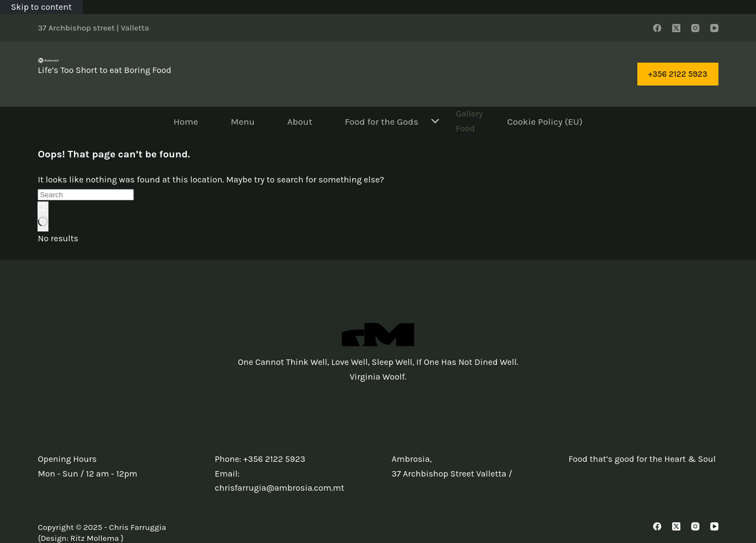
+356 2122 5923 (678, 74)
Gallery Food (469, 121)
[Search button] (43, 216)
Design (54, 538)
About (300, 121)
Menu (243, 121)
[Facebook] (657, 28)
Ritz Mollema (94, 538)
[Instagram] (695, 28)
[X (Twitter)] (676, 28)
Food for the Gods (392, 121)
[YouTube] (714, 28)
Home (186, 121)
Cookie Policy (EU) (545, 121)
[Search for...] (86, 195)
